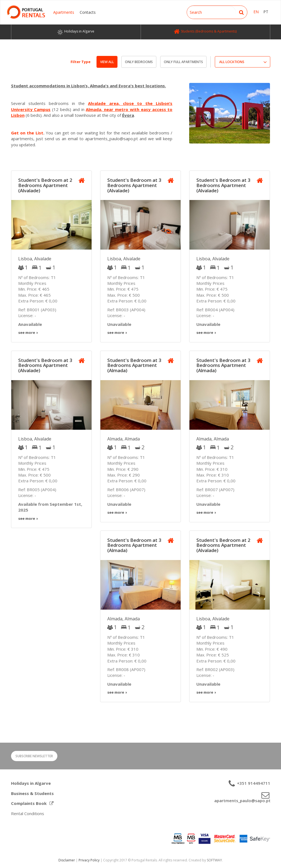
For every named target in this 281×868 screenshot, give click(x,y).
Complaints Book (32, 803)
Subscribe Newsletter (34, 756)
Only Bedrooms (139, 62)
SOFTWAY (214, 860)
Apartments (64, 12)
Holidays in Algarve (31, 783)
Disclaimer (67, 860)
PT (266, 12)
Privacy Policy (89, 860)
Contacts (88, 12)
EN (256, 12)
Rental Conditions (28, 813)
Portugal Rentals (26, 12)
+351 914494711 (253, 783)
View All (107, 62)
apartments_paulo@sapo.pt (242, 801)
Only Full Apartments (183, 62)
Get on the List (27, 133)
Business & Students (32, 793)
